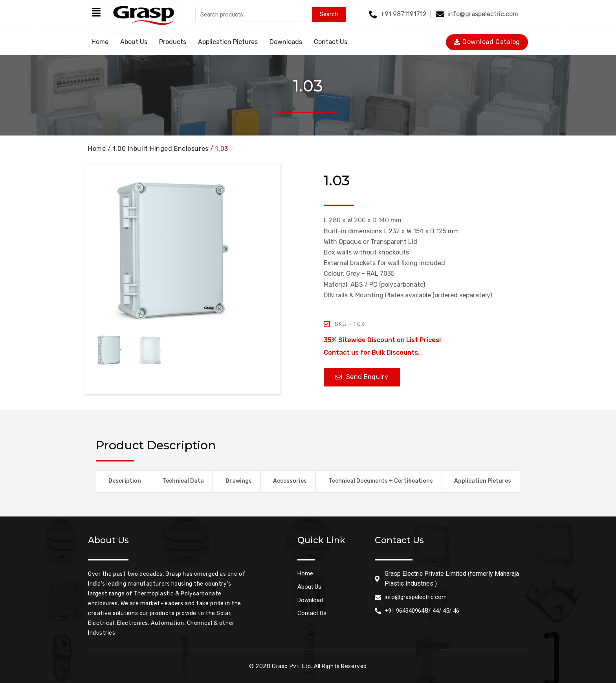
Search (329, 14)
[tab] (123, 481)
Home (100, 42)
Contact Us (331, 42)
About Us (134, 42)
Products (173, 42)
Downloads (286, 42)
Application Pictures (228, 42)
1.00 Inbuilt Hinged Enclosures (161, 149)
